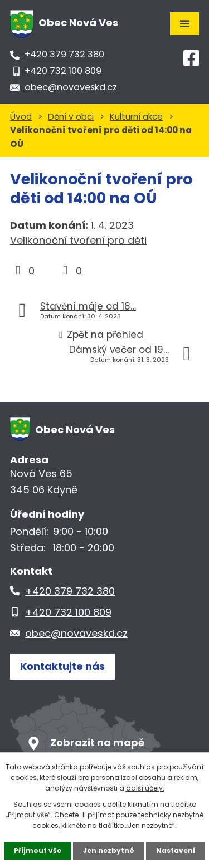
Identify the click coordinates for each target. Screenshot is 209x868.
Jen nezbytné (109, 850)
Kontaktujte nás (62, 666)
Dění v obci (71, 117)
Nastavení (176, 850)
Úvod (21, 117)
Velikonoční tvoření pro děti (78, 240)
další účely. (145, 788)
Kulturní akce (136, 117)
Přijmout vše (38, 850)
